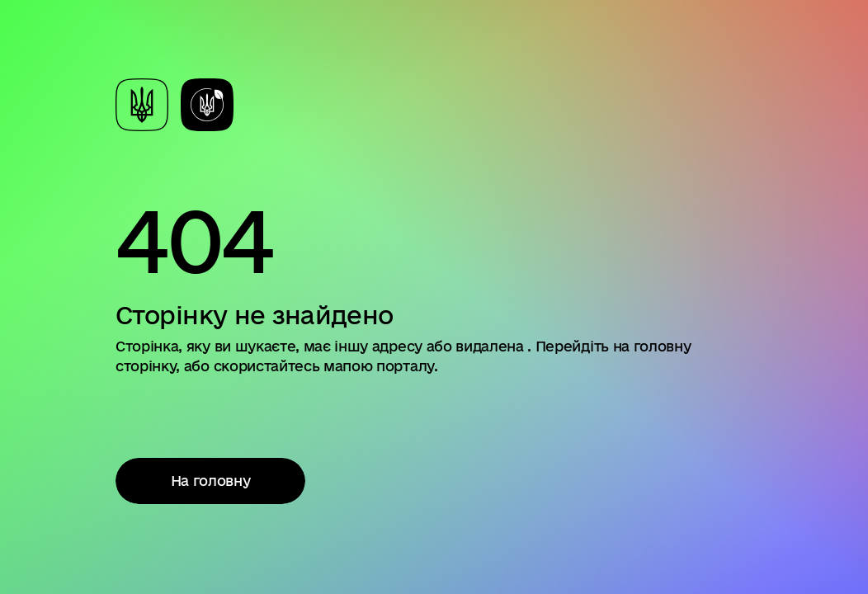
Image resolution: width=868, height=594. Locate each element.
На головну (211, 481)
